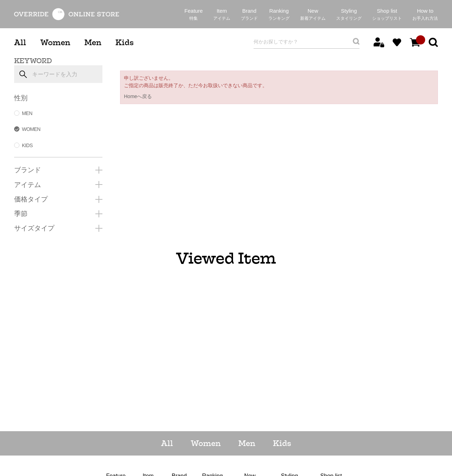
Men (93, 43)
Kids (124, 43)
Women (55, 43)
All (20, 43)
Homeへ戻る (138, 96)
